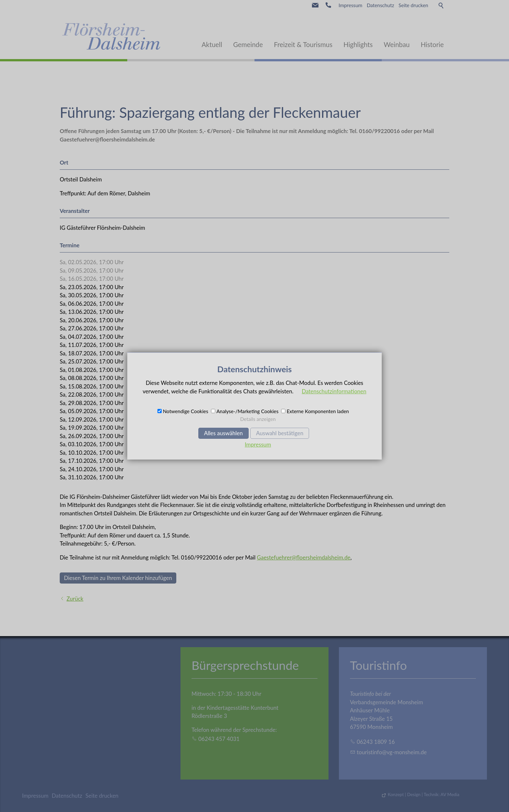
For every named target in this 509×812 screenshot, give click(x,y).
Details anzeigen (258, 419)
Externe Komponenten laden (318, 411)
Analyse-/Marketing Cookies (248, 411)
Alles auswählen (223, 433)
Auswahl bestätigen (280, 433)
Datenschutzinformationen (334, 391)
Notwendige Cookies (186, 411)
